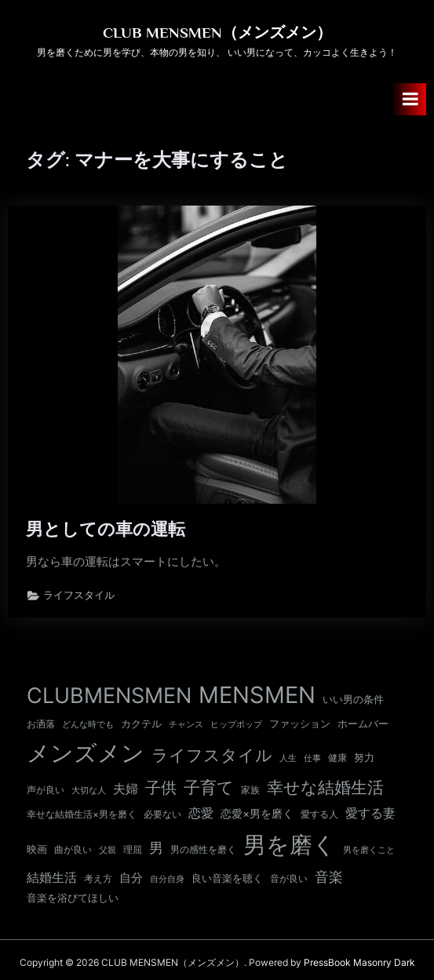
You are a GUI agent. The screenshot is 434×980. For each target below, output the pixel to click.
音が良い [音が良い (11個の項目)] (289, 878)
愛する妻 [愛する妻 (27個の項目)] (370, 813)
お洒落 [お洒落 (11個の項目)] (41, 724)
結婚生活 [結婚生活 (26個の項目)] (52, 877)
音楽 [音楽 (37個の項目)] (329, 877)
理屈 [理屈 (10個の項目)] (133, 850)
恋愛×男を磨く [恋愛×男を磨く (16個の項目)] (257, 814)
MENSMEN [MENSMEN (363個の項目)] (257, 695)
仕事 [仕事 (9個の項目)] (312, 758)
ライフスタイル (79, 595)
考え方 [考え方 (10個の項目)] (98, 879)
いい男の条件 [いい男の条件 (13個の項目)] (353, 699)
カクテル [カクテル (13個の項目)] (141, 723)
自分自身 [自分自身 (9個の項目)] (167, 879)
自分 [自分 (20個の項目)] (131, 878)
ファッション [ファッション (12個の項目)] (300, 724)
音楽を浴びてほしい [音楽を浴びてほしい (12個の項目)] (73, 898)
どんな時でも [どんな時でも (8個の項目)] (88, 725)
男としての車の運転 (106, 529)
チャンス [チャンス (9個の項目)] (186, 724)
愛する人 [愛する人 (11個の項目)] (319, 814)
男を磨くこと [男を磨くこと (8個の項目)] (369, 850)
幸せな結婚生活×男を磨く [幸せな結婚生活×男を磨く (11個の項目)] (82, 814)
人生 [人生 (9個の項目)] (288, 758)
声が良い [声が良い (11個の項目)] (46, 790)
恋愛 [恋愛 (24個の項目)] (201, 813)
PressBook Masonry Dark (359, 962)
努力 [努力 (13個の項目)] (364, 757)
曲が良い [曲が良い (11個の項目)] (73, 849)
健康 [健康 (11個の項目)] (337, 758)
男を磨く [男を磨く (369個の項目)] (290, 845)
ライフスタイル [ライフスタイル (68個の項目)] (212, 755)
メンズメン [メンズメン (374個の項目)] (86, 753)
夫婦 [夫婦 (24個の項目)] (126, 789)
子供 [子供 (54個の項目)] (161, 788)
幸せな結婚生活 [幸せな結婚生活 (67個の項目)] (325, 787)
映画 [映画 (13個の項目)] (37, 849)
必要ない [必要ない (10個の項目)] (162, 814)
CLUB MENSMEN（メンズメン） (217, 32)
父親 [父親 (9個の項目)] (108, 850)
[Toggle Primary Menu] (410, 99)
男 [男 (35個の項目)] (156, 848)
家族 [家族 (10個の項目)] (250, 790)
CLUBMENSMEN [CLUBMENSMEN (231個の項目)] (109, 696)
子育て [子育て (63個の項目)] (209, 787)
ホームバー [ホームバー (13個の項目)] (363, 723)
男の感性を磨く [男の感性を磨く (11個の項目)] (203, 849)
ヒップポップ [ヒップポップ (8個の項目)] (236, 725)
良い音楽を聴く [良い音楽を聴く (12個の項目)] (227, 878)
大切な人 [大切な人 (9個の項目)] (89, 790)
